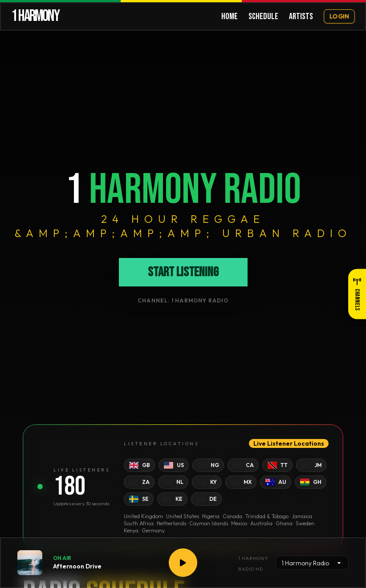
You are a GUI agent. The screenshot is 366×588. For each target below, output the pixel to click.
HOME (230, 16)
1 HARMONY (35, 16)
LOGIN (339, 16)
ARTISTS (301, 16)
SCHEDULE (263, 16)
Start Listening (183, 272)
